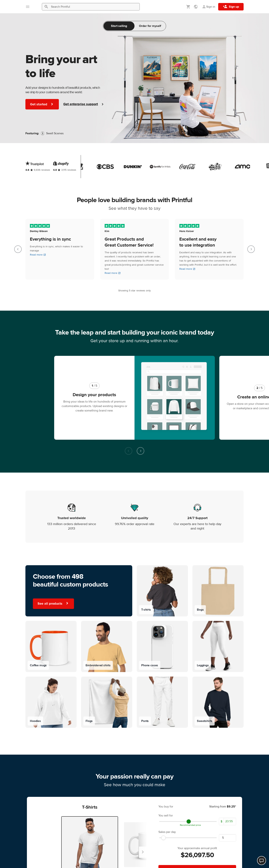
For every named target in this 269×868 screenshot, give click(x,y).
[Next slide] (251, 249)
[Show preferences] (196, 7)
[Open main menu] (28, 7)
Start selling (119, 26)
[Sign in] (208, 7)
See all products (53, 562)
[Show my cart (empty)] (188, 7)
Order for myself (150, 26)
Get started (42, 104)
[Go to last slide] (18, 249)
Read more (38, 255)
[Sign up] (231, 7)
